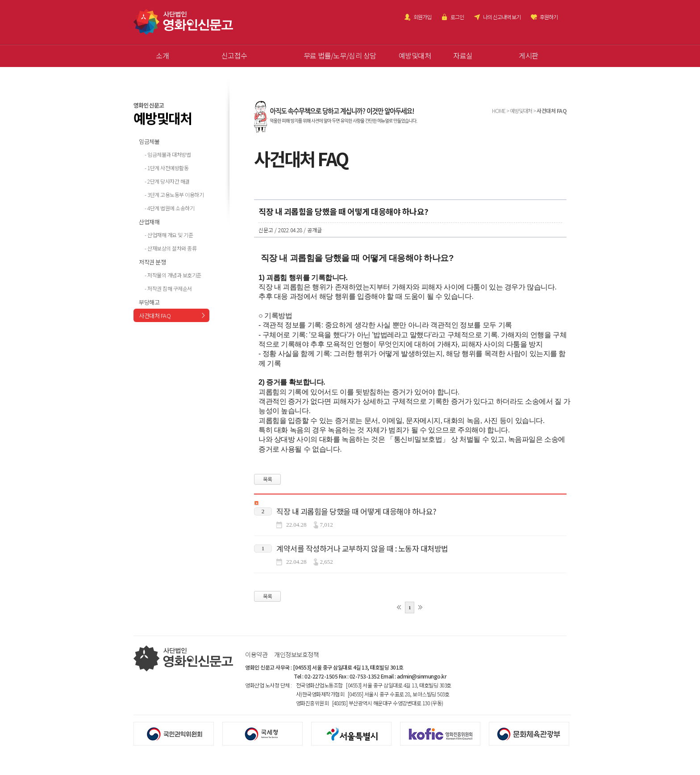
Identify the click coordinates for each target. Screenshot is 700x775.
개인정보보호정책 (296, 654)
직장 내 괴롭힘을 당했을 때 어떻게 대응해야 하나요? (356, 511)
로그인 (457, 17)
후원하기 (549, 17)
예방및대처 (415, 55)
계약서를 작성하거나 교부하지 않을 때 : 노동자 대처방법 (362, 548)
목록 (268, 479)
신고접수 (234, 55)
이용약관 (256, 654)
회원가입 (422, 17)
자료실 (463, 55)
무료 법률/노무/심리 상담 (340, 55)
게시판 (529, 55)
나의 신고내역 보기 (502, 17)
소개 (162, 55)
